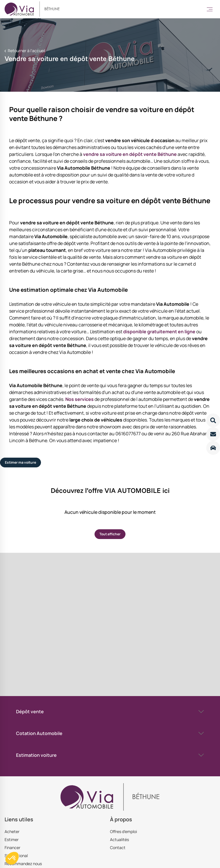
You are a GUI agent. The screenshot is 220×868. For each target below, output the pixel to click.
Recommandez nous (23, 864)
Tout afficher (110, 534)
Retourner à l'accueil (26, 51)
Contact (118, 848)
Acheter (12, 831)
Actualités (119, 839)
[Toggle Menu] (210, 9)
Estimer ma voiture (20, 462)
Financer (12, 848)
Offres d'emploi (123, 831)
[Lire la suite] (213, 420)
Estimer (12, 839)
